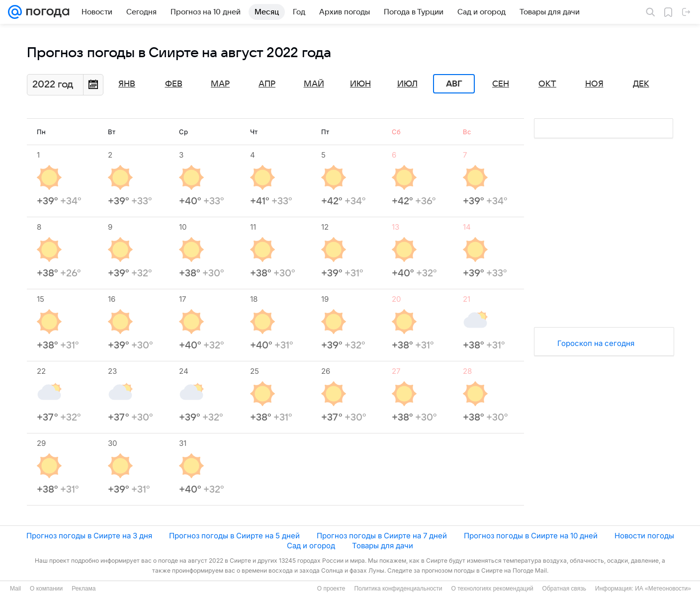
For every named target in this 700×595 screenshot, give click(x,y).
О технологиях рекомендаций (492, 589)
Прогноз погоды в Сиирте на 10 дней (531, 536)
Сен (501, 84)
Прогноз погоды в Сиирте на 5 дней (234, 536)
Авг (454, 84)
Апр (267, 84)
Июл (407, 84)
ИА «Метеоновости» (663, 589)
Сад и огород (311, 546)
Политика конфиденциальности (398, 589)
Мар (220, 84)
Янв (127, 84)
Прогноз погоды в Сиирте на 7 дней (382, 536)
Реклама (84, 589)
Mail (15, 589)
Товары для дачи (383, 546)
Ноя (594, 84)
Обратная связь (564, 589)
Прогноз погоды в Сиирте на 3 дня (89, 536)
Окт (547, 84)
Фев (174, 84)
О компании (46, 589)
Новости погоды (644, 536)
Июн (360, 84)
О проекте (331, 589)
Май (314, 84)
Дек (641, 84)
